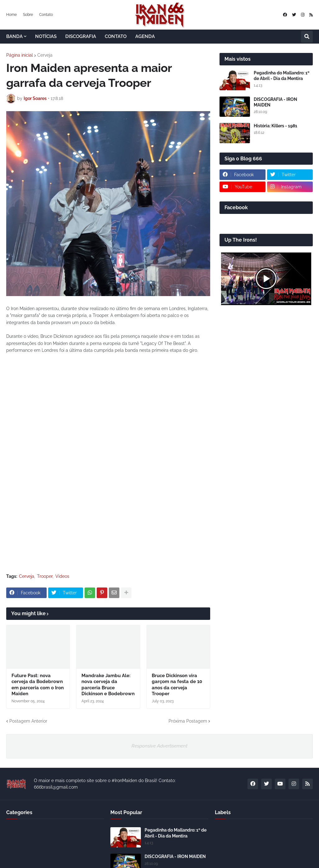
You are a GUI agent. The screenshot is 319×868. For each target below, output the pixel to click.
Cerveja (45, 55)
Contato (46, 15)
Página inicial (20, 55)
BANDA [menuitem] (14, 36)
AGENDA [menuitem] (145, 36)
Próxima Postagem (188, 721)
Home (12, 15)
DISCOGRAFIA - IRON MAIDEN (275, 102)
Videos (62, 576)
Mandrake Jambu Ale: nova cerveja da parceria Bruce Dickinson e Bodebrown (108, 685)
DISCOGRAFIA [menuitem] (81, 36)
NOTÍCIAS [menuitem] (46, 36)
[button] (307, 37)
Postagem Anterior (28, 721)
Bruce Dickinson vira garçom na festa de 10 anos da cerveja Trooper (177, 685)
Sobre (28, 15)
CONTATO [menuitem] (116, 36)
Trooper (45, 576)
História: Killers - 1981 (275, 126)
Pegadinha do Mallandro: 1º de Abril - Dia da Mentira (282, 76)
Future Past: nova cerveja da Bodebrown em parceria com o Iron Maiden (38, 685)
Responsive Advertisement (159, 746)
